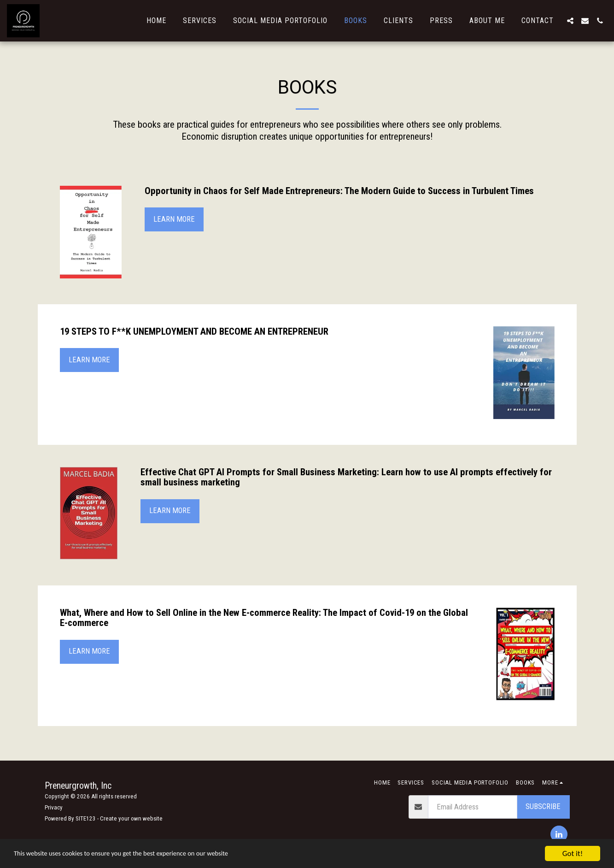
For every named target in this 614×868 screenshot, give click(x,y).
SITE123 (86, 818)
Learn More (174, 219)
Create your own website (131, 818)
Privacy (54, 807)
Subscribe (543, 806)
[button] (570, 21)
